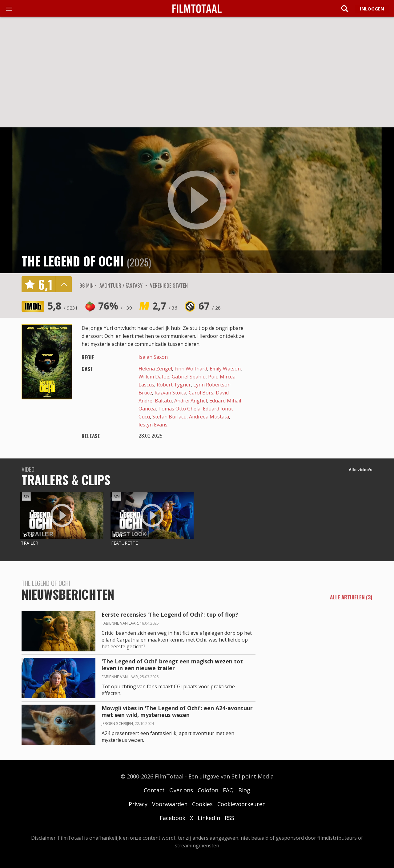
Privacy (138, 804)
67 (210, 306)
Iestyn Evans (153, 425)
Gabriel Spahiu (189, 377)
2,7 (165, 306)
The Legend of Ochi (73, 261)
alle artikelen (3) (351, 597)
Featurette (125, 543)
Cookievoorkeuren (241, 804)
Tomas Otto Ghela (179, 409)
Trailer (30, 543)
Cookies (202, 804)
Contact (154, 790)
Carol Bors (201, 393)
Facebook (173, 818)
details (64, 284)
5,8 (63, 306)
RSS (229, 818)
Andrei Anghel (191, 401)
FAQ (228, 790)
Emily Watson (225, 369)
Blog (244, 790)
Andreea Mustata (209, 417)
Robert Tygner (174, 385)
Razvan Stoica (170, 393)
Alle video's (361, 470)
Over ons (181, 790)
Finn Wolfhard (191, 369)
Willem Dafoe (154, 377)
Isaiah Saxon (153, 357)
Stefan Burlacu (169, 417)
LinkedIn (209, 818)
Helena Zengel (155, 369)
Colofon (208, 790)
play (197, 200)
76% (115, 306)
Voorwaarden (170, 804)
